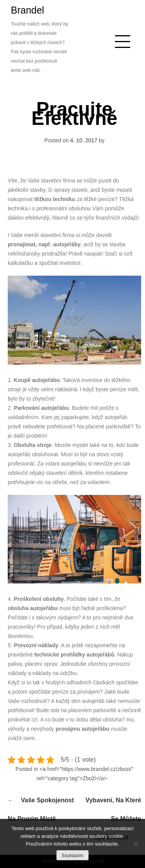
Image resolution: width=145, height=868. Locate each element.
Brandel (27, 10)
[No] (135, 844)
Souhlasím (72, 856)
